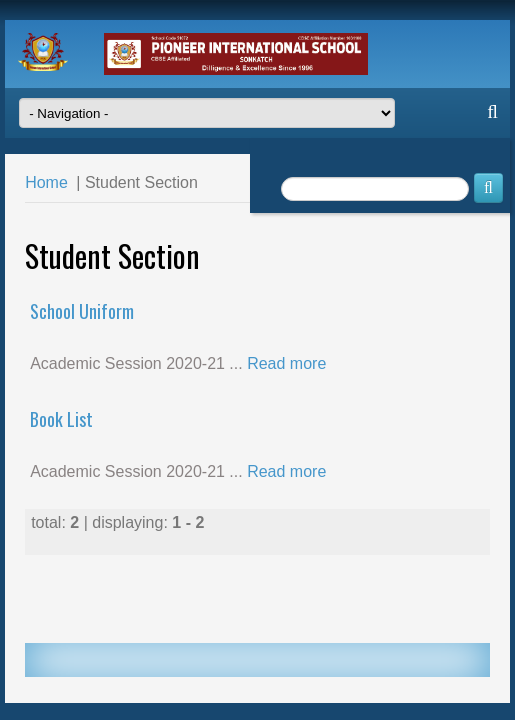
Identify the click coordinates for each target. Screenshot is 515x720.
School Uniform (82, 311)
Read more (286, 363)
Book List (61, 419)
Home (46, 182)
